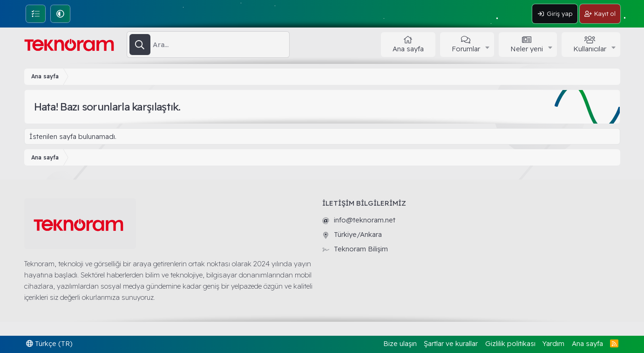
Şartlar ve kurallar (451, 343)
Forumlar (466, 49)
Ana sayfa (408, 49)
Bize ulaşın (400, 343)
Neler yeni (527, 49)
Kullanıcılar (590, 49)
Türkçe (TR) (49, 343)
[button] (60, 14)
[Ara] (221, 45)
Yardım (553, 343)
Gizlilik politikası (510, 343)
